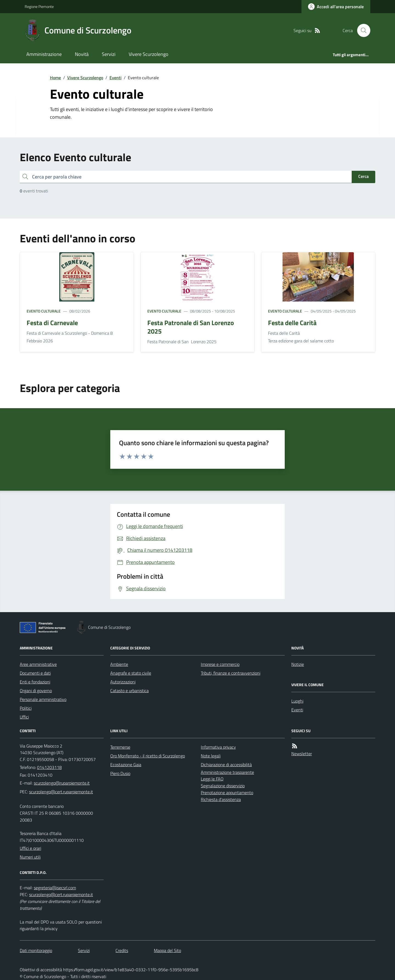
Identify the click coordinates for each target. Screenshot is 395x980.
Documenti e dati (35, 673)
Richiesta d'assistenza (221, 799)
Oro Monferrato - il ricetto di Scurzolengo (148, 756)
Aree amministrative (38, 664)
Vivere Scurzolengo (149, 54)
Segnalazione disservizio (223, 786)
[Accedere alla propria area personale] (336, 7)
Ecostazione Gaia (126, 765)
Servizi (109, 54)
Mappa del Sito (167, 950)
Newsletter (302, 754)
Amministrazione (44, 54)
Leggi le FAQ (212, 779)
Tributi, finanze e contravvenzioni (231, 673)
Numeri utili (30, 857)
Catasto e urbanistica (129, 691)
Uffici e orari (30, 848)
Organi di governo (36, 691)
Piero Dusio (120, 773)
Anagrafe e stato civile (131, 673)
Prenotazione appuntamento (227, 792)
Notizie (298, 664)
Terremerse (120, 747)
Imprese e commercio (220, 664)
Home (55, 78)
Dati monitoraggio (36, 950)
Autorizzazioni (123, 682)
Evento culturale (44, 311)
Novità (82, 54)
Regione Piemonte (39, 6)
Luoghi (297, 701)
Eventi (115, 78)
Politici (26, 708)
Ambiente (119, 664)
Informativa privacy (218, 747)
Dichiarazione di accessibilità (226, 765)
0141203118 (49, 767)
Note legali (211, 756)
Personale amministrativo (43, 699)
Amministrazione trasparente (227, 772)
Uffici (24, 717)
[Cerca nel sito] (362, 30)
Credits (122, 950)
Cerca (363, 176)
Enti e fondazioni (35, 682)
